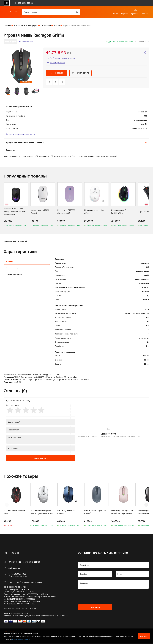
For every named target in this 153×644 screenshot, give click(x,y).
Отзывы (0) (22, 241)
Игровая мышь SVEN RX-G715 (14, 512)
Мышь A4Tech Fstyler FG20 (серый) (96, 512)
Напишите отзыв (26, 42)
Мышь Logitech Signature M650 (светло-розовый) (122, 512)
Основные (9, 261)
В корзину (57, 73)
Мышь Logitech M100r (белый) (40, 212)
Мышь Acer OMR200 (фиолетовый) (66, 212)
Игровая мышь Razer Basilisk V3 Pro (120, 212)
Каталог (10, 12)
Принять (144, 636)
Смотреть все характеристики (21, 134)
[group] (22, 66)
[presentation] (96, 597)
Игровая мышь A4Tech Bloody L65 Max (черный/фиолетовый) (15, 212)
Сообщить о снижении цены (60, 58)
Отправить (95, 608)
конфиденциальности (21, 639)
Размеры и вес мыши (14, 274)
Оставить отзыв (41, 459)
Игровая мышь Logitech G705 (95, 212)
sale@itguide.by (14, 568)
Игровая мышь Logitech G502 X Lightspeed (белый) (42, 512)
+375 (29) (16, 562)
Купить (80, 73)
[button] (7, 90)
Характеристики (10, 241)
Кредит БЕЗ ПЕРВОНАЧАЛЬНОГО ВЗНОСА (76, 143)
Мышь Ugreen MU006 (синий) (67, 512)
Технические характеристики (17, 268)
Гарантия (76, 150)
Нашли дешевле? (55, 63)
